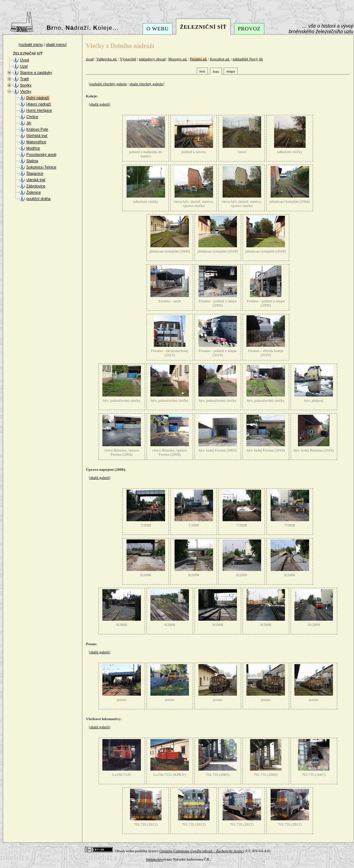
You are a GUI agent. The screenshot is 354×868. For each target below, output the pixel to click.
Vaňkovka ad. (107, 59)
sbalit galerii (100, 104)
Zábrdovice (36, 186)
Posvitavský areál (41, 154)
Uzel (24, 66)
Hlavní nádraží (39, 104)
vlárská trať (36, 180)
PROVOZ (249, 29)
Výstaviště (128, 59)
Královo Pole (37, 129)
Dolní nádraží (38, 98)
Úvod (25, 60)
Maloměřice (36, 142)
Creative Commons (202, 851)
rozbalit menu (31, 44)
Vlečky (26, 91)
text (202, 71)
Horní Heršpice (39, 110)
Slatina (32, 161)
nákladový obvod (152, 59)
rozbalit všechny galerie (108, 84)
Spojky (26, 85)
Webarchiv (154, 859)
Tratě (24, 79)
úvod (90, 59)
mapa (231, 71)
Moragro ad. (178, 59)
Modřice (33, 148)
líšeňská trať (37, 136)
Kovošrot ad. (220, 59)
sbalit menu (56, 44)
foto (216, 71)
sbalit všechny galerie (146, 84)
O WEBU (158, 29)
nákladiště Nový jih (248, 59)
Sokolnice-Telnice (41, 167)
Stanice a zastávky (36, 73)
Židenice (34, 192)
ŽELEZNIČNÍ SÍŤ (203, 27)
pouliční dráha (38, 199)
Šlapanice (35, 173)
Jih (29, 123)
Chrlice (32, 117)
